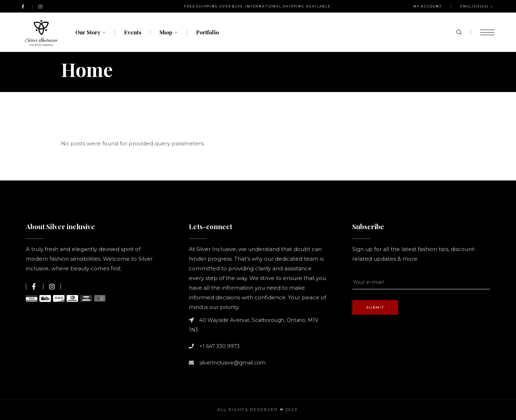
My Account (427, 6)
